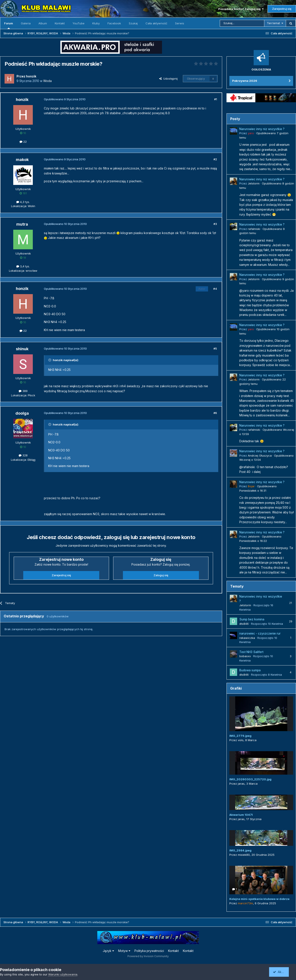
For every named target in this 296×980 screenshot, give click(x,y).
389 (23, 391)
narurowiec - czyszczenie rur (260, 633)
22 (23, 142)
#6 (215, 413)
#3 (215, 224)
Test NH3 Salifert (251, 652)
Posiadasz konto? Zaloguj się (241, 9)
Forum (9, 25)
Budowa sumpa (250, 670)
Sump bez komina (252, 619)
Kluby (96, 23)
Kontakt (60, 23)
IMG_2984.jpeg (240, 850)
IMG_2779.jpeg (240, 736)
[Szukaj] (242, 23)
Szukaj (133, 23)
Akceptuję (282, 972)
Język (108, 951)
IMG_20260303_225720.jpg (250, 779)
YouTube (79, 23)
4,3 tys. (23, 202)
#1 (216, 99)
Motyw (124, 951)
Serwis (180, 23)
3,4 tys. (23, 266)
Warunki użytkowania (63, 974)
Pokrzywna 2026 (245, 81)
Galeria (26, 23)
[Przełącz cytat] (50, 360)
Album (43, 23)
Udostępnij (168, 79)
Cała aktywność (156, 23)
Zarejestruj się (282, 9)
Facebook (114, 23)
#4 (215, 289)
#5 (215, 348)
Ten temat (273, 23)
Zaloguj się (161, 575)
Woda (47, 81)
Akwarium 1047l (241, 815)
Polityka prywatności (149, 951)
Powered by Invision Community (148, 956)
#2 (215, 159)
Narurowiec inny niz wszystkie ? (262, 129)
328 (23, 455)
